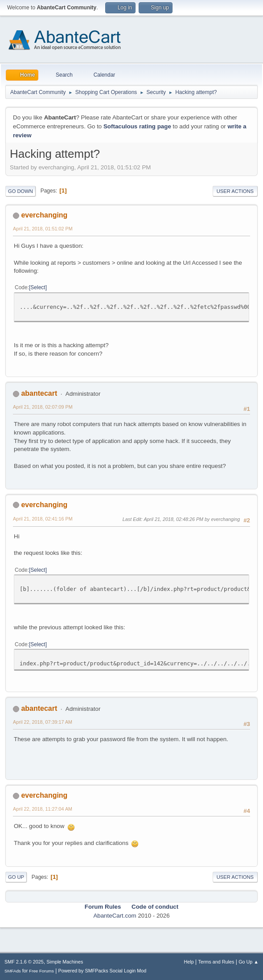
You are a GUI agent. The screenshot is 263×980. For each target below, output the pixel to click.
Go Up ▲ (249, 962)
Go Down (21, 191)
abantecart (39, 393)
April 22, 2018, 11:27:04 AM (43, 809)
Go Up (16, 877)
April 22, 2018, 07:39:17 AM (43, 722)
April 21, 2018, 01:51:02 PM (43, 229)
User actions (235, 191)
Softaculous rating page (137, 126)
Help (189, 962)
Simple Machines (65, 962)
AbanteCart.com (115, 916)
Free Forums (41, 971)
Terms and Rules (216, 962)
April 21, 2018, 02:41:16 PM (43, 519)
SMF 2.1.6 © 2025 (24, 962)
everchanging (44, 215)
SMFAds (13, 971)
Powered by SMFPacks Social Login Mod (103, 971)
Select (38, 287)
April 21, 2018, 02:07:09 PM (43, 407)
